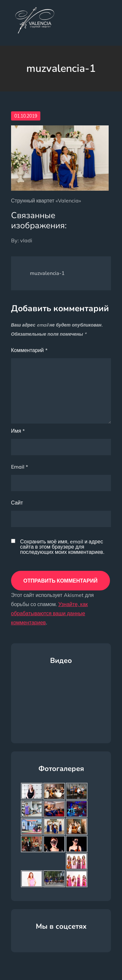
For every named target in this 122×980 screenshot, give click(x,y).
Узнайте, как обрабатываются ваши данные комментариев (49, 613)
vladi (26, 240)
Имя (18, 431)
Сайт (17, 503)
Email (20, 467)
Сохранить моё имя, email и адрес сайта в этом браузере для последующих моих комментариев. (62, 547)
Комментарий (29, 350)
